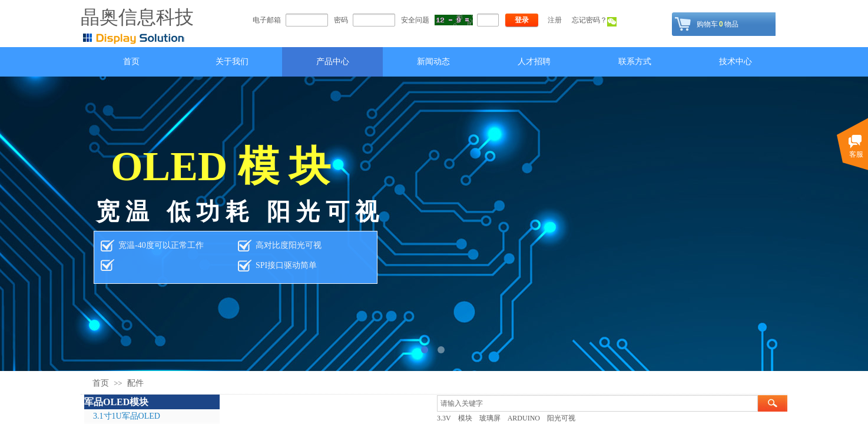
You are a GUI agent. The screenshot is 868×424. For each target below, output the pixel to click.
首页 (101, 383)
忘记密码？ (589, 20)
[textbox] (597, 403)
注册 (555, 20)
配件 (135, 383)
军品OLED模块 (116, 402)
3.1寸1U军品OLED (127, 416)
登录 (522, 20)
